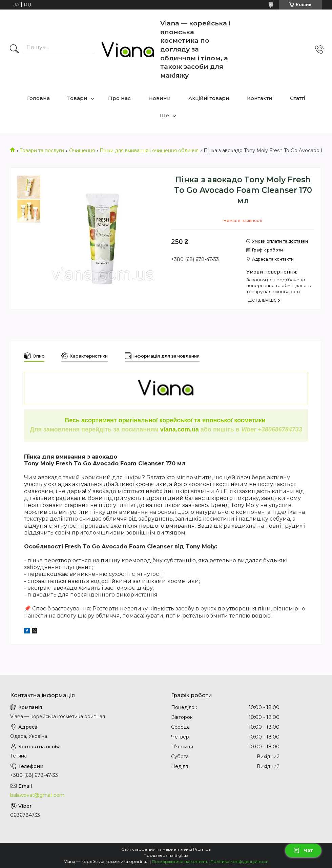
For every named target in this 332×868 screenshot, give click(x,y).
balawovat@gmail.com (37, 795)
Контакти (260, 98)
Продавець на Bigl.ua (166, 855)
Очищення (82, 150)
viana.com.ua (180, 429)
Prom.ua (202, 849)
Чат (303, 850)
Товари (77, 98)
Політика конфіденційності (239, 861)
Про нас (119, 98)
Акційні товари (209, 98)
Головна (38, 98)
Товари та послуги (42, 150)
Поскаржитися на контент (180, 861)
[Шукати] (14, 49)
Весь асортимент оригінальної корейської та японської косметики (166, 420)
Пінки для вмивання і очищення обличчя (149, 150)
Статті (297, 98)
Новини (160, 98)
